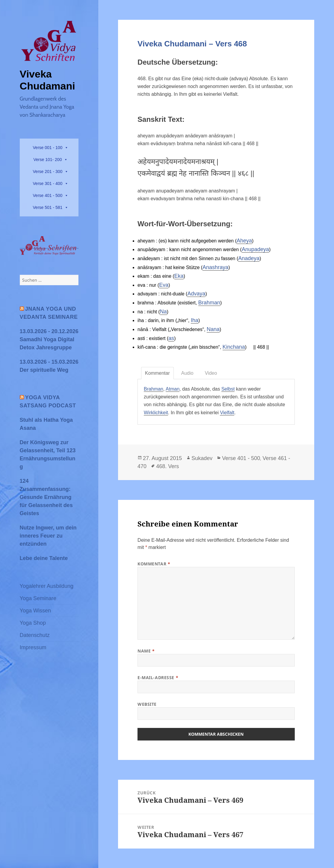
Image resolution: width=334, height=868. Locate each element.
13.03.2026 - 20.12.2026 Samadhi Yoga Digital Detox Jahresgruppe (49, 339)
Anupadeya (255, 249)
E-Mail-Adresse (158, 677)
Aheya (244, 241)
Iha (195, 320)
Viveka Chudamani (47, 80)
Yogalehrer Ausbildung (47, 586)
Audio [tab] (187, 373)
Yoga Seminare (38, 598)
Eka (179, 276)
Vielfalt (227, 413)
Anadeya (249, 258)
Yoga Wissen (35, 611)
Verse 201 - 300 (48, 172)
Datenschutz (35, 635)
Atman (173, 389)
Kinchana (234, 347)
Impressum (33, 647)
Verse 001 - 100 (48, 148)
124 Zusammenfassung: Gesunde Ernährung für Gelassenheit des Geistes (46, 497)
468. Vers (167, 466)
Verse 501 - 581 (48, 207)
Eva (164, 285)
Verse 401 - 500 (48, 195)
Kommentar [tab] (157, 373)
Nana (213, 329)
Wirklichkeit (156, 413)
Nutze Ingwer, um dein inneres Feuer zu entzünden (48, 536)
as (171, 338)
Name (146, 651)
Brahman (209, 303)
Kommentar (154, 564)
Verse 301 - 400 (48, 183)
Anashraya (215, 267)
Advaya (196, 294)
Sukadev (202, 458)
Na (163, 312)
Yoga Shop (33, 623)
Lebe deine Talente (44, 558)
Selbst (228, 389)
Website (147, 704)
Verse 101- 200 (47, 160)
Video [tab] (211, 373)
